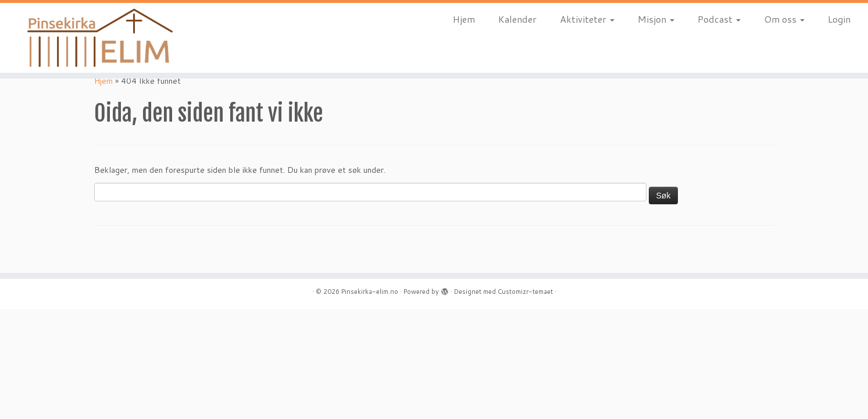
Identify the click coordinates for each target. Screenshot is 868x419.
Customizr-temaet (525, 292)
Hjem (464, 19)
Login (839, 19)
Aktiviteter (587, 19)
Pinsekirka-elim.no (370, 292)
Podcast (719, 19)
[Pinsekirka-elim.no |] (100, 38)
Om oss (784, 19)
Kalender (517, 19)
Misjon (656, 19)
